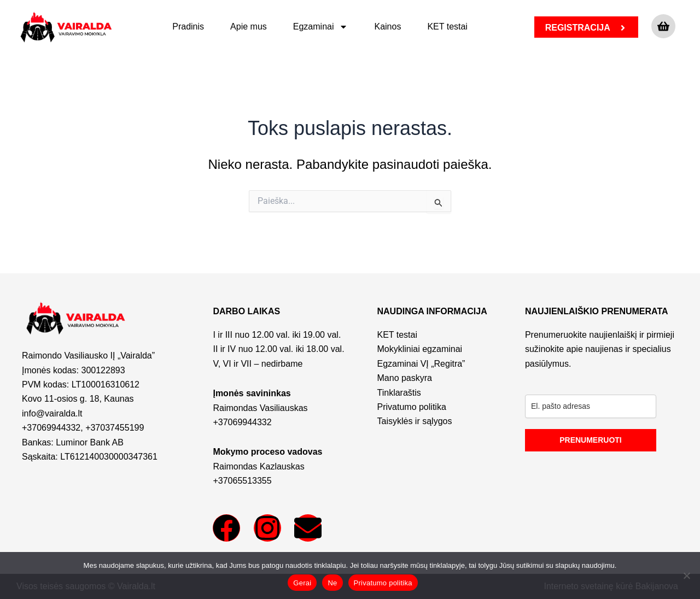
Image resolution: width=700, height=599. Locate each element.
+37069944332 (51, 428)
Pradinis (188, 27)
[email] (591, 406)
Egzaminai (321, 27)
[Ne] (686, 575)
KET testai (447, 27)
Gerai (302, 583)
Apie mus (249, 27)
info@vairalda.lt (52, 413)
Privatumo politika (383, 583)
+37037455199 (115, 428)
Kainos (387, 27)
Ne (332, 583)
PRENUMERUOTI (591, 440)
